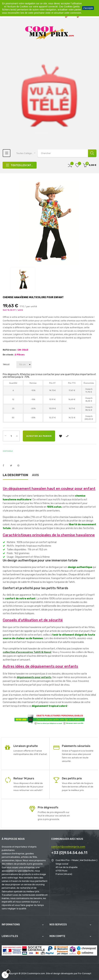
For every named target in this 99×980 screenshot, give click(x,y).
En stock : (8, 355)
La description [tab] (15, 475)
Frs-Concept (85, 973)
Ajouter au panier (39, 436)
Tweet (13, 466)
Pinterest (20, 466)
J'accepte (88, 8)
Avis (35, 475)
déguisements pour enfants (34, 677)
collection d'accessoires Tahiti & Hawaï (27, 652)
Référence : (10, 350)
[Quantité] (11, 436)
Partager (5, 466)
